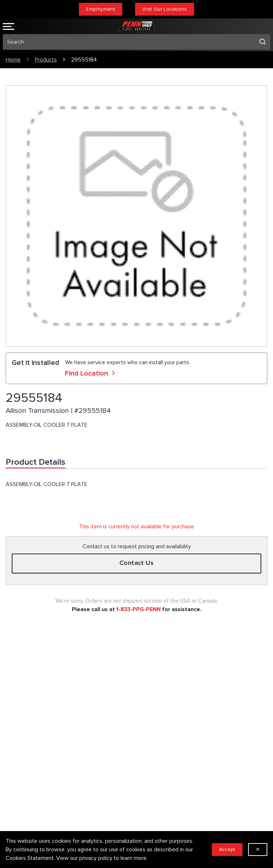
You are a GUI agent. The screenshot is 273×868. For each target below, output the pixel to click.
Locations (18, 814)
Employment (101, 9)
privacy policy (96, 858)
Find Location (91, 373)
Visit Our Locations (165, 9)
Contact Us (137, 563)
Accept (227, 849)
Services (153, 682)
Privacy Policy (159, 693)
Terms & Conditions (166, 705)
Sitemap (152, 716)
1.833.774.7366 (37, 727)
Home (13, 60)
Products (46, 60)
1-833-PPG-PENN (138, 609)
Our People (19, 791)
